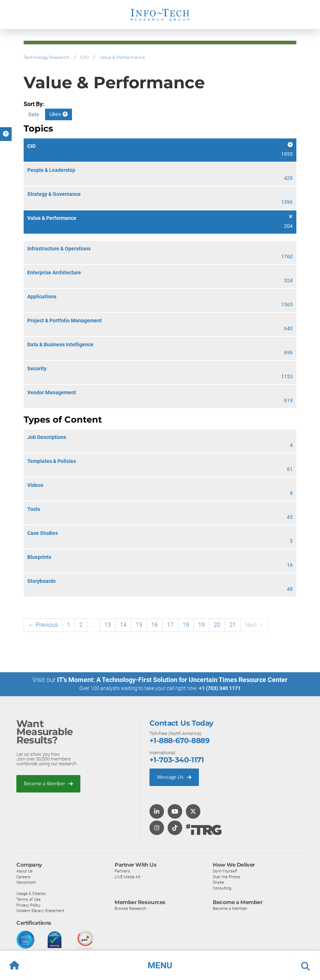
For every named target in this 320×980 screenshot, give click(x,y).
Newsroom (26, 882)
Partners (122, 871)
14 (123, 625)
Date (34, 114)
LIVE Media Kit (127, 876)
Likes (59, 114)
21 (233, 625)
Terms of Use (29, 899)
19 (201, 625)
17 (170, 625)
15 (139, 625)
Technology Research (47, 57)
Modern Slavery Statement (40, 910)
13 (108, 625)
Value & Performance (122, 57)
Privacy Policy (28, 905)
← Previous (43, 625)
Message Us (174, 777)
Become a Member (48, 783)
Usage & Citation (31, 894)
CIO (85, 57)
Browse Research (130, 908)
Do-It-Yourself (225, 871)
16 (155, 625)
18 (186, 625)
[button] (160, 965)
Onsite (218, 882)
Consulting (222, 888)
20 (217, 625)
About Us (25, 871)
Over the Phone (226, 876)
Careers (23, 876)
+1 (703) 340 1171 (220, 688)
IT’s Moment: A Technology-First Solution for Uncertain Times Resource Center (172, 680)
